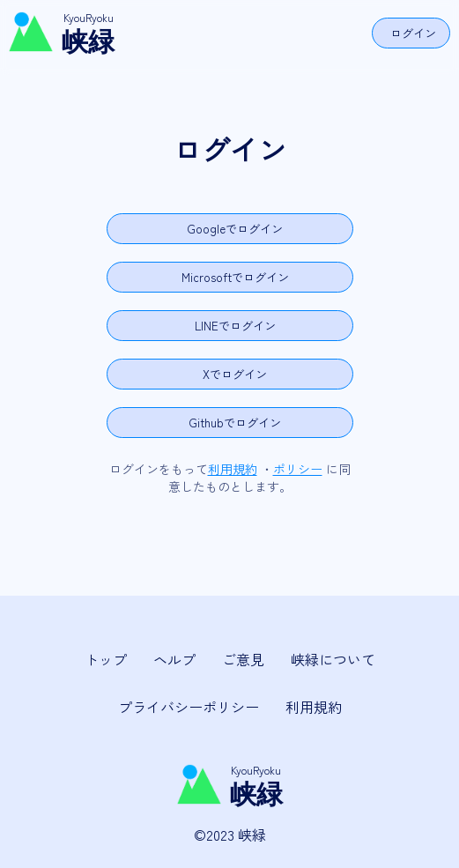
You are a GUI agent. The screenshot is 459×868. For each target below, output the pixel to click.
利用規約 (233, 469)
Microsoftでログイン (235, 277)
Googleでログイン (235, 229)
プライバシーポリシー (189, 707)
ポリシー (298, 469)
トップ (106, 659)
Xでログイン (235, 374)
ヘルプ (174, 659)
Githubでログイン (235, 423)
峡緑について (333, 659)
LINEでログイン (235, 326)
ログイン (413, 33)
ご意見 (243, 659)
